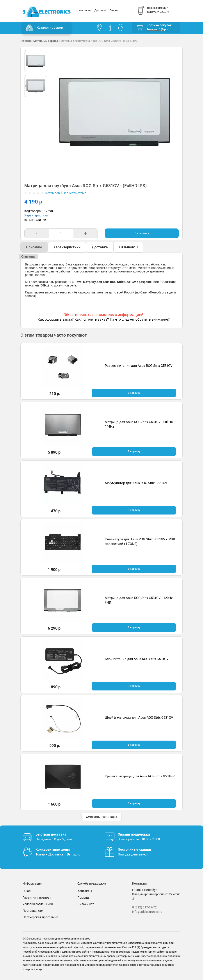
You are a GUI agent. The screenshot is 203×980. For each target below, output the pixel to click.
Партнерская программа (40, 917)
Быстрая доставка (51, 834)
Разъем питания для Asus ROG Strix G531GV (139, 366)
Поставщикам (33, 911)
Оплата (114, 11)
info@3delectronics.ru (147, 912)
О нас (27, 891)
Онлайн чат (86, 904)
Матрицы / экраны (46, 41)
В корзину (142, 233)
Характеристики (36, 215)
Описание (34, 247)
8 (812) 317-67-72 (144, 907)
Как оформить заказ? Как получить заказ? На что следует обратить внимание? (104, 319)
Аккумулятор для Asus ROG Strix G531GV (136, 483)
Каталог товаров (44, 28)
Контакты (85, 11)
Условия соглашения (38, 904)
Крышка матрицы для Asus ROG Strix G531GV (140, 776)
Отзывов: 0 (128, 247)
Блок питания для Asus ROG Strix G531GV (137, 659)
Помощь (84, 897)
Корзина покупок (159, 25)
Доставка (100, 11)
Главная (26, 41)
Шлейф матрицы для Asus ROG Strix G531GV (139, 718)
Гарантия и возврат (37, 897)
